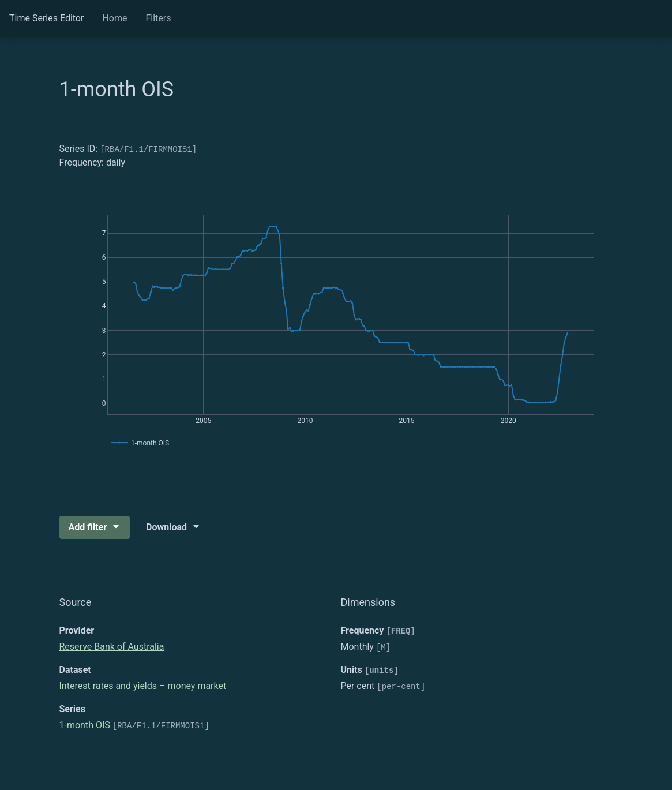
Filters (158, 18)
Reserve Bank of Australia (112, 647)
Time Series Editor (46, 18)
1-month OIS (85, 725)
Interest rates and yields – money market (143, 686)
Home (114, 18)
